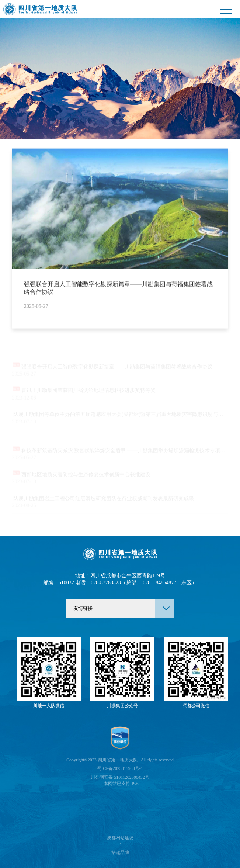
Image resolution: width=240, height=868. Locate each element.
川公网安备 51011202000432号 (120, 777)
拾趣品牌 (120, 853)
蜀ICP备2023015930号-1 (120, 768)
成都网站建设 (120, 838)
